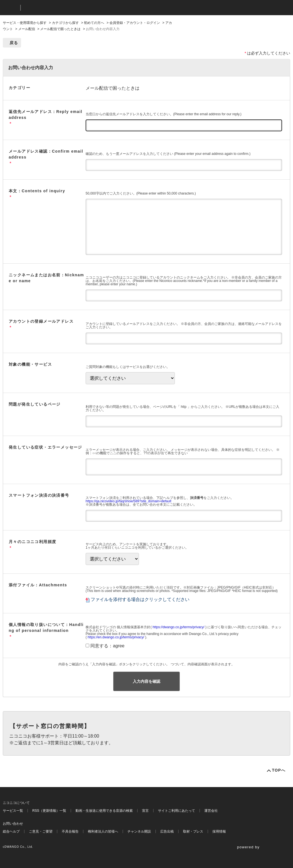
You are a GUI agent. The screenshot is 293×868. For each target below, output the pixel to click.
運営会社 (211, 811)
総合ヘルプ (11, 831)
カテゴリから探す (65, 23)
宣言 (145, 811)
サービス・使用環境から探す (25, 23)
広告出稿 (167, 831)
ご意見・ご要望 (41, 831)
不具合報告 (70, 831)
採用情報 (219, 831)
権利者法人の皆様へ (103, 831)
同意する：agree (107, 646)
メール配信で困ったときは (60, 29)
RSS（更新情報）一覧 (49, 811)
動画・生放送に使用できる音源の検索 (104, 811)
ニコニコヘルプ (55, 8)
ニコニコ (10, 8)
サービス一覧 (13, 811)
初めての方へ (94, 23)
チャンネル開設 (139, 831)
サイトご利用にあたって (177, 811)
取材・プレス (193, 831)
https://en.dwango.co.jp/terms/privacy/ (116, 637)
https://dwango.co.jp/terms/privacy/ (179, 627)
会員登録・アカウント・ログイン (135, 23)
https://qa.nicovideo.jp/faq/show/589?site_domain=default (128, 501)
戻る (14, 43)
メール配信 (27, 29)
